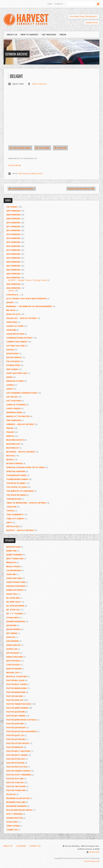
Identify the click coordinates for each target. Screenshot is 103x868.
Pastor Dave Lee (39, 84)
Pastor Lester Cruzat (18, 743)
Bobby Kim (11, 551)
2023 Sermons (24, 173)
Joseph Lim (12, 649)
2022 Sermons (13, 270)
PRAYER (10, 428)
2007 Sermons (13, 211)
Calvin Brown (13, 570)
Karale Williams (15, 657)
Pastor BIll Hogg (15, 680)
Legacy (10, 389)
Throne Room (14, 499)
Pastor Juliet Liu (15, 735)
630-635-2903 (94, 852)
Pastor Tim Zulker (16, 786)
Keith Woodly (14, 661)
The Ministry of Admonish (20, 491)
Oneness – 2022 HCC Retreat (20, 424)
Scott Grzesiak (14, 814)
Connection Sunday (17, 342)
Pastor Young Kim (16, 790)
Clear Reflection (15, 334)
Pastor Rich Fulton (17, 767)
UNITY (9, 522)
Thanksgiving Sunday (17, 479)
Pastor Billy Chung (16, 684)
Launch (10, 385)
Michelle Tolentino (17, 676)
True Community (15, 515)
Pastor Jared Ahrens (17, 708)
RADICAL (10, 436)
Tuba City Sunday (15, 519)
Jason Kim (11, 625)
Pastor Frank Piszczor (18, 704)
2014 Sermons (13, 238)
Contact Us (59, 4)
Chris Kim (11, 574)
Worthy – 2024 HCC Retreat (20, 530)
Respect (10, 460)
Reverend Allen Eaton (18, 798)
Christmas (12, 322)
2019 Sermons (13, 258)
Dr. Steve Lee (13, 610)
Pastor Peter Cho (16, 759)
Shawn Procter (14, 818)
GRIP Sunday (12, 369)
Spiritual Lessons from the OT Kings (26, 467)
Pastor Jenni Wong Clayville (21, 720)
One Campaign (14, 420)
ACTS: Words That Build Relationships (26, 299)
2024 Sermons (13, 278)
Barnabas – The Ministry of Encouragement (29, 306)
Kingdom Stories (15, 381)
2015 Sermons (13, 242)
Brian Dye (11, 562)
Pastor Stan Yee (15, 782)
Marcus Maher (14, 669)
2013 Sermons (13, 234)
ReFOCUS (11, 456)
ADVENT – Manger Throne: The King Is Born (27, 280)
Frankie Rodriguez (16, 621)
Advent (10, 302)
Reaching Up (12, 448)
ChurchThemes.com (92, 861)
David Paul (12, 594)
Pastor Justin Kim (16, 739)
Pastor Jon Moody (16, 728)
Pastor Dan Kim (14, 696)
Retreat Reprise (14, 463)
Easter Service (37, 173)
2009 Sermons (13, 219)
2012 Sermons (13, 230)
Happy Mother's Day (17, 373)
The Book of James (16, 483)
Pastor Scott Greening (19, 775)
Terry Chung (13, 826)
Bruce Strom (13, 566)
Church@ (11, 330)
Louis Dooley (13, 665)
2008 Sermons (13, 215)
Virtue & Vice (13, 526)
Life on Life (12, 397)
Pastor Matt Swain (17, 755)
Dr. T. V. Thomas (15, 614)
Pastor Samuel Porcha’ (19, 771)
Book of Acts (13, 314)
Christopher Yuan (16, 582)
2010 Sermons (13, 223)
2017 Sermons (13, 250)
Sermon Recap (14, 165)
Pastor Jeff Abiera (16, 716)
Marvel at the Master (18, 416)
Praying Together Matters (81, 189)
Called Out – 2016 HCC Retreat (22, 318)
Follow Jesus (13, 361)
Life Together (13, 401)
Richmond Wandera (16, 806)
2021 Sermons (13, 266)
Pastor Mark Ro (15, 747)
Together (11, 507)
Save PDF (60, 148)
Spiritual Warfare (16, 471)
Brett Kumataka (15, 559)
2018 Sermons (13, 254)
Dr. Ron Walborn (15, 606)
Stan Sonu (12, 822)
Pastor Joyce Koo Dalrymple (21, 731)
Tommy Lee (12, 830)
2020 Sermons (13, 262)
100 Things (12, 207)
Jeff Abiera (12, 633)
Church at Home (15, 326)
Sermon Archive (16, 54)
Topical (10, 511)
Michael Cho (13, 673)
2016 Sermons (13, 246)
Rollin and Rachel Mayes (19, 810)
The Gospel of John (16, 487)
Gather (11, 291)
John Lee (11, 637)
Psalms (10, 432)
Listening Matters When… (22, 189)
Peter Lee (11, 794)
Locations (21, 846)
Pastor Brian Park (16, 692)
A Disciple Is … (13, 295)
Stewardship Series (16, 475)
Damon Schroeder (16, 586)
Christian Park (14, 578)
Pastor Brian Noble (17, 688)
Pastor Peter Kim (15, 763)
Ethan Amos (13, 618)
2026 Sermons (13, 288)
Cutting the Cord (15, 346)
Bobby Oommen (14, 555)
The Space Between (16, 495)
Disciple (10, 350)
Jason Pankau (13, 629)
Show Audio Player (20, 148)
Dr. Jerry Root (14, 602)
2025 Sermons (13, 284)
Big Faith (11, 310)
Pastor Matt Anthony (18, 751)
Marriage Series (14, 412)
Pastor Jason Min (16, 712)
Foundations (13, 365)
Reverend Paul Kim (16, 802)
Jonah (9, 377)
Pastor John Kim (15, 724)
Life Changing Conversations (22, 393)
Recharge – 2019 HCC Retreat (21, 452)
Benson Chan (13, 547)
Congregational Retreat (19, 338)
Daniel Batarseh (15, 590)
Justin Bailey (13, 653)
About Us (8, 846)
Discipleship (12, 353)
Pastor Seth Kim (15, 779)
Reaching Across (15, 440)
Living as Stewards (16, 405)
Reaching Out (13, 444)
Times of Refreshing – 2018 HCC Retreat (26, 503)
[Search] (81, 4)
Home (50, 4)
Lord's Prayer (13, 408)
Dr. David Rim (13, 598)
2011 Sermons (13, 226)
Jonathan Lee (13, 645)
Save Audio (43, 148)
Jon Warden (12, 641)
